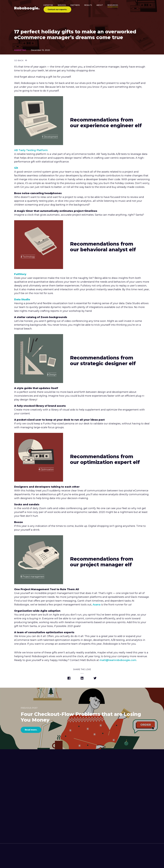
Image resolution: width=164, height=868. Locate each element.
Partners (75, 5)
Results (88, 5)
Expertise (48, 5)
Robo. (27, 8)
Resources (113, 5)
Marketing (20, 50)
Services (62, 5)
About (100, 5)
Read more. (31, 730)
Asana (97, 605)
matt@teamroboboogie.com (118, 660)
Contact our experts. (57, 9)
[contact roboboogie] (80, 861)
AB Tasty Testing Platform (31, 150)
